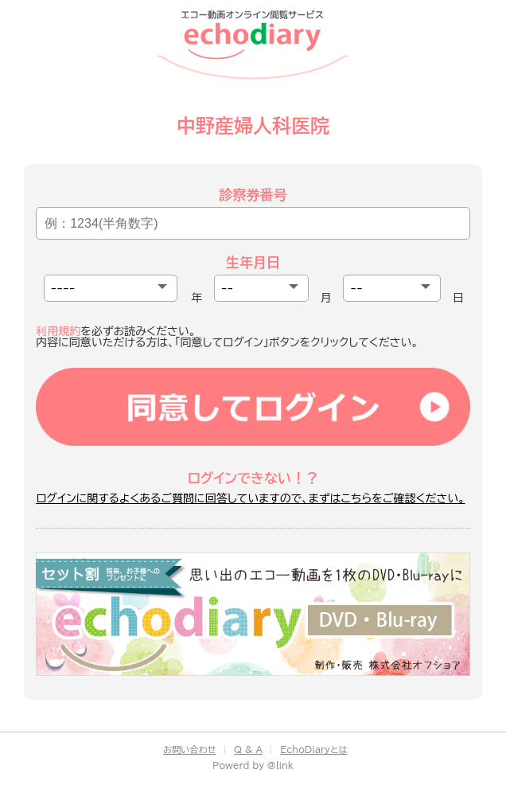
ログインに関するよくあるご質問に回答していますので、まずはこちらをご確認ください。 (250, 498)
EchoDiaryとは (313, 750)
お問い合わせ (189, 750)
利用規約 (58, 331)
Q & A (248, 750)
